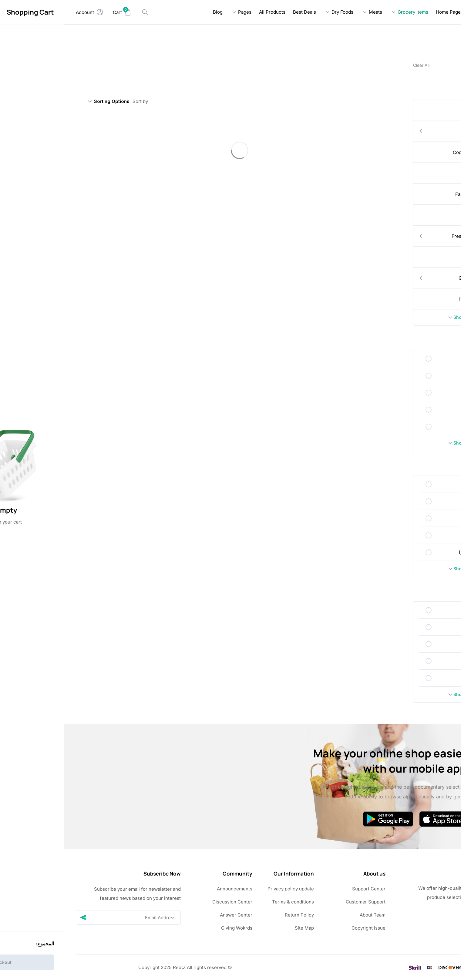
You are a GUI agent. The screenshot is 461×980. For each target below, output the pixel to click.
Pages (181, 12)
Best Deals (241, 12)
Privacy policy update (227, 889)
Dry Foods (279, 12)
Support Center (305, 889)
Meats (312, 12)
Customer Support (302, 902)
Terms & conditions (229, 902)
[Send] (19, 917)
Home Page (385, 12)
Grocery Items (349, 12)
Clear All (358, 65)
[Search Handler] (81, 12)
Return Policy (236, 915)
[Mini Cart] (58, 12)
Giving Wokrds (173, 928)
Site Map (241, 928)
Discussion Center (169, 902)
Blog (154, 12)
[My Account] (26, 12)
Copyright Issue (305, 928)
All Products (209, 12)
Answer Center (172, 915)
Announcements (171, 889)
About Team (309, 915)
